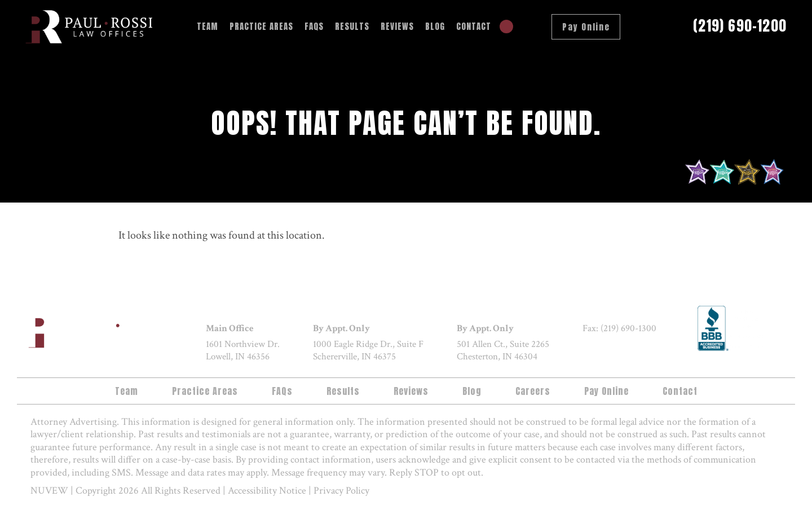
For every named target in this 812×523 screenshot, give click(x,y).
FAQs (314, 26)
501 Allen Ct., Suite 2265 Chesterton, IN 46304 (503, 351)
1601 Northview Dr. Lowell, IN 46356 (243, 351)
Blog (435, 26)
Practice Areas (261, 26)
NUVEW (49, 491)
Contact (474, 26)
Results (352, 26)
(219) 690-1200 (740, 26)
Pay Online (586, 27)
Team (208, 26)
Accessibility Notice (267, 491)
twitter (619, 350)
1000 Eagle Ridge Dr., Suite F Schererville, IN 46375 (368, 351)
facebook (593, 350)
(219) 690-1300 (628, 328)
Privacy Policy (341, 491)
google (645, 350)
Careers (533, 391)
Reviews (397, 26)
